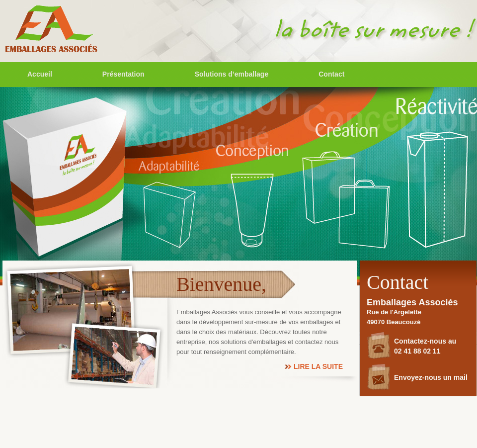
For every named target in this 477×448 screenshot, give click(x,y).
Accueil (40, 74)
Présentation (123, 74)
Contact (331, 74)
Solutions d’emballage (232, 74)
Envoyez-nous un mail (431, 377)
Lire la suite (318, 366)
